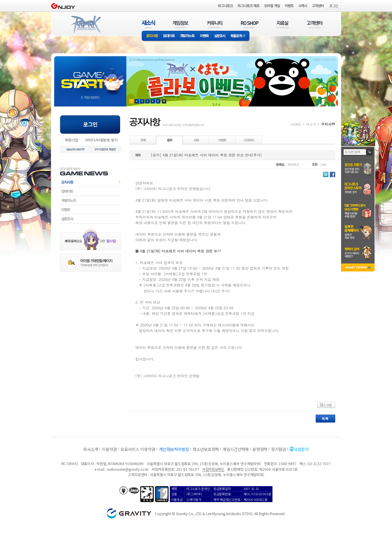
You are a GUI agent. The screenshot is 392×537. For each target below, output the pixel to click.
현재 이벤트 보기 (164, 101)
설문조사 (220, 36)
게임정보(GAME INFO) (181, 24)
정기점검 (279, 449)
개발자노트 (187, 36)
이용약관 (109, 449)
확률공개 (239, 36)
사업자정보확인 (213, 469)
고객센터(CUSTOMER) (315, 24)
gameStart (90, 76)
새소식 (311, 124)
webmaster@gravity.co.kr (128, 469)
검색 (370, 152)
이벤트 (204, 36)
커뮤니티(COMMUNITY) (215, 24)
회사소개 (91, 449)
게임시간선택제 (236, 449)
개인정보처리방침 (174, 449)
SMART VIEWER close (358, 268)
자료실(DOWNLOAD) (283, 24)
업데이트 (169, 36)
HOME (296, 124)
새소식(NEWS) (149, 24)
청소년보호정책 (206, 449)
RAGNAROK (86, 25)
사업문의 (301, 449)
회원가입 (72, 140)
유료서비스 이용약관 (138, 449)
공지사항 (151, 36)
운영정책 (260, 449)
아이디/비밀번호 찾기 (101, 140)
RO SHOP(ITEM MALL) (250, 24)
